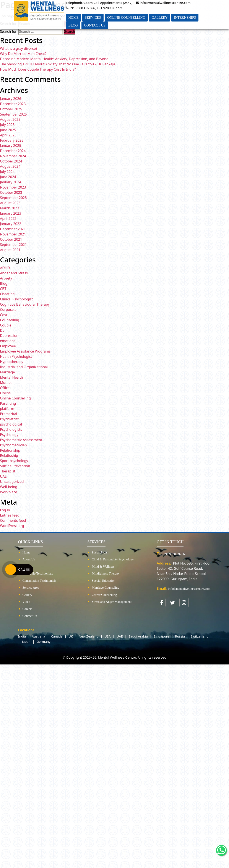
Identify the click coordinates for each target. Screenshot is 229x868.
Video (26, 602)
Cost (4, 315)
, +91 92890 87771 (109, 8)
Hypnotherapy (12, 362)
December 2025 (13, 104)
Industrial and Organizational (24, 367)
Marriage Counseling (105, 588)
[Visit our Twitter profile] (172, 603)
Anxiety (6, 278)
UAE (3, 476)
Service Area (31, 588)
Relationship (10, 450)
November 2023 (13, 187)
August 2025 (10, 119)
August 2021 (10, 250)
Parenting (8, 403)
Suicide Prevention (15, 466)
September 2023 (13, 198)
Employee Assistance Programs (25, 351)
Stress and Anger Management (112, 602)
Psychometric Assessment (21, 440)
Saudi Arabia (138, 636)
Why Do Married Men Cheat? (23, 54)
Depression (9, 336)
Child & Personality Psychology (113, 559)
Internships (185, 17)
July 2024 (7, 172)
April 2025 (8, 135)
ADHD (5, 268)
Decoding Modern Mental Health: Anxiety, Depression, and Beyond (54, 59)
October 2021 (11, 239)
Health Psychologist (16, 356)
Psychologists (11, 429)
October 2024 (11, 161)
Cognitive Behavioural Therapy (25, 304)
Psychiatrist (9, 419)
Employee (8, 346)
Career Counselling (104, 595)
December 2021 (13, 229)
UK (71, 636)
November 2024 (13, 156)
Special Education (103, 581)
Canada (57, 636)
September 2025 (13, 114)
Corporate (8, 310)
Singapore (161, 636)
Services (93, 17)
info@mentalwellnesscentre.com (163, 3)
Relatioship (9, 456)
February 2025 (12, 140)
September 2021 (13, 245)
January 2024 (11, 182)
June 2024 (8, 177)
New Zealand (89, 636)
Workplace (9, 492)
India (22, 636)
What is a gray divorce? (19, 48)
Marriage (7, 372)
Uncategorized (12, 482)
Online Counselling (126, 17)
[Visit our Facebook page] (162, 603)
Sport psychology (14, 461)
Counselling (10, 320)
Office (5, 388)
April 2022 (8, 219)
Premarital (9, 414)
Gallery (159, 17)
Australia (39, 636)
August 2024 (10, 166)
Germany (43, 641)
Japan (26, 641)
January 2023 (11, 213)
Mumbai (7, 383)
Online (5, 393)
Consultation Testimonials (40, 581)
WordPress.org (12, 526)
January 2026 (11, 99)
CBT (3, 289)
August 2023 (10, 203)
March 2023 (10, 208)
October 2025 (11, 109)
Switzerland (200, 636)
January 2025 (11, 146)
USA (108, 636)
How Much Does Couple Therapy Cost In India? (38, 69)
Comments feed (13, 520)
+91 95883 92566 (80, 8)
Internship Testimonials (38, 573)
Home (74, 17)
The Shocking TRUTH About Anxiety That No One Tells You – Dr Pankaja (58, 64)
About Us (29, 559)
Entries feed (10, 515)
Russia (180, 636)
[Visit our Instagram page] (184, 603)
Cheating (7, 294)
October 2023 (11, 192)
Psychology (9, 435)
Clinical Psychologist (16, 299)
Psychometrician (13, 445)
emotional (8, 341)
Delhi (4, 330)
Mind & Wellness (103, 567)
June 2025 (8, 130)
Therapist (8, 471)
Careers (28, 609)
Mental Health (11, 377)
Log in (5, 510)
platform (7, 409)
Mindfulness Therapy (106, 573)
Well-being (9, 487)
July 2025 (7, 125)
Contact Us (95, 25)
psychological (11, 424)
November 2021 (13, 234)
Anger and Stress (14, 273)
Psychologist (100, 552)
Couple (6, 325)
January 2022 (11, 224)
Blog (73, 25)
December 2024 (13, 151)
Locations (26, 630)
